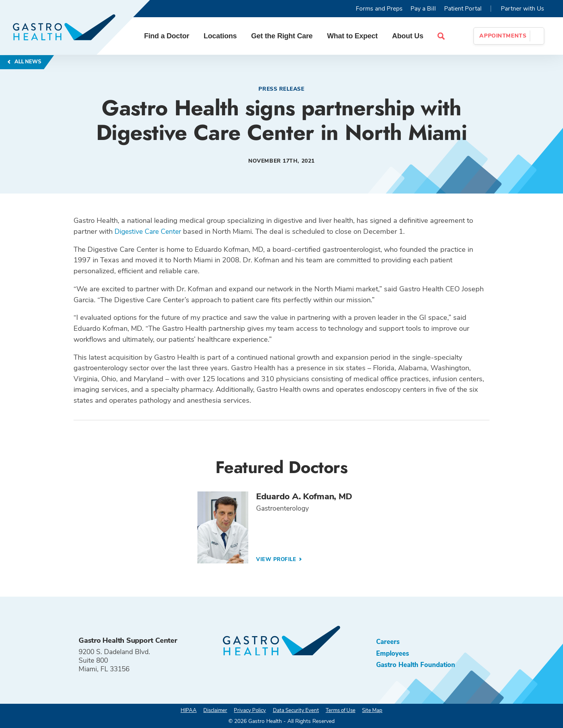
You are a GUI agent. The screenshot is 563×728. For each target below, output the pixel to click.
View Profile (278, 560)
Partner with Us (523, 9)
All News (28, 62)
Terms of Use (343, 710)
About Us (411, 36)
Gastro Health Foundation (418, 666)
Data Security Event (295, 710)
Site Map (377, 710)
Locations (223, 36)
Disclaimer (212, 710)
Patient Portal (463, 9)
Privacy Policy (248, 710)
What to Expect (355, 36)
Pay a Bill (423, 9)
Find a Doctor (170, 36)
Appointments (503, 36)
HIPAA (184, 710)
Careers (388, 642)
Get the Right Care (285, 36)
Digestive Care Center (150, 231)
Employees (393, 654)
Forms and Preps (379, 9)
